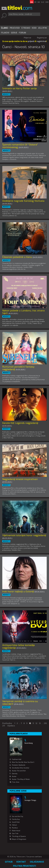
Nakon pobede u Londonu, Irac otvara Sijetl (23, 312)
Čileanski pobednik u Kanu (17, 257)
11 (33, 723)
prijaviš (31, 41)
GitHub (9, 862)
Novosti (6, 94)
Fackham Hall (17, 759)
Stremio (26, 28)
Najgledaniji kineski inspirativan (20, 479)
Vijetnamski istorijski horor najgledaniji (24, 535)
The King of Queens (19, 836)
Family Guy (16, 819)
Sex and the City (17, 816)
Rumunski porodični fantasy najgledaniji (18, 368)
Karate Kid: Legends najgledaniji (20, 423)
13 (40, 723)
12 (36, 723)
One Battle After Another (21, 768)
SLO (43, 2)
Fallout (14, 825)
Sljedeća (11, 726)
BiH (32, 2)
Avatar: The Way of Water (21, 779)
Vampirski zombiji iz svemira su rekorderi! (20, 703)
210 (45, 723)
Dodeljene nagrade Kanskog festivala (23, 201)
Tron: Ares (16, 782)
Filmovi (5, 33)
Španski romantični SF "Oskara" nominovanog (20, 146)
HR (35, 2)
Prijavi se (27, 38)
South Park (16, 822)
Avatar (14, 776)
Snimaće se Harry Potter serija (20, 88)
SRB (47, 2)
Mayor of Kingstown (19, 839)
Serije (14, 33)
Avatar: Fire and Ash (19, 771)
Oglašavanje (37, 862)
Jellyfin (42, 28)
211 (4, 726)
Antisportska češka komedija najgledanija (19, 646)
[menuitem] (4, 28)
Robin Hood (16, 831)
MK (39, 2)
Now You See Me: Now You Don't (23, 762)
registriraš (41, 41)
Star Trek (15, 833)
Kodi (34, 28)
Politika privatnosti (24, 866)
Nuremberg (29, 743)
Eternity (15, 774)
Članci (5, 28)
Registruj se (42, 38)
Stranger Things (30, 800)
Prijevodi (15, 28)
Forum (22, 33)
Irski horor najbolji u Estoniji (18, 592)
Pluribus (15, 828)
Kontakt (21, 862)
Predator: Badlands (19, 765)
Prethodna (7, 723)
